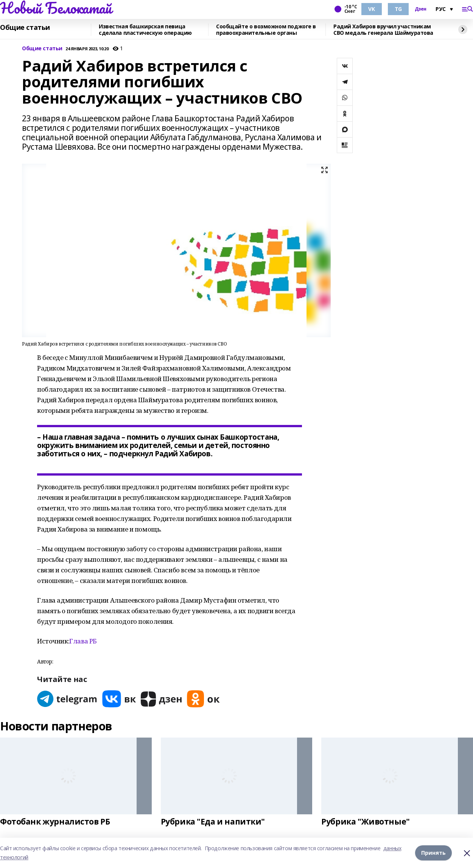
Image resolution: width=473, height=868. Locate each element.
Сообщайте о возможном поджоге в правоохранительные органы (266, 30)
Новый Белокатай (56, 8)
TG (398, 9)
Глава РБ (83, 641)
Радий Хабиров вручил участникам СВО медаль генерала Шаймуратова (383, 30)
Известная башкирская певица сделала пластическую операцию (145, 30)
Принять (433, 853)
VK (371, 9)
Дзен (421, 9)
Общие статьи (25, 28)
